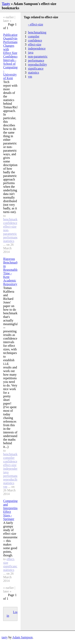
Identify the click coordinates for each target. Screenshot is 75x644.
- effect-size (36, 24)
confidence (10, 223)
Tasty (6, 4)
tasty (5, 637)
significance (11, 566)
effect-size (10, 227)
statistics (9, 241)
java (6, 472)
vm (5, 487)
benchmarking (12, 219)
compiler (9, 458)
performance (11, 237)
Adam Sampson (22, 637)
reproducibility (13, 479)
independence (12, 469)
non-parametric (10, 232)
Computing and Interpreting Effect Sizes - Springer (11, 510)
